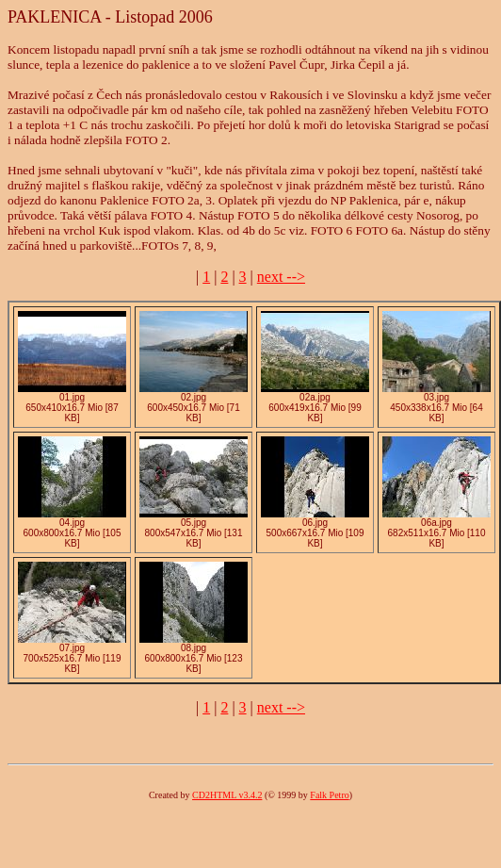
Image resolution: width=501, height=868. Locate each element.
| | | (218, 277)
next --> (281, 277)
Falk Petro (329, 795)
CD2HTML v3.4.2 (227, 795)
